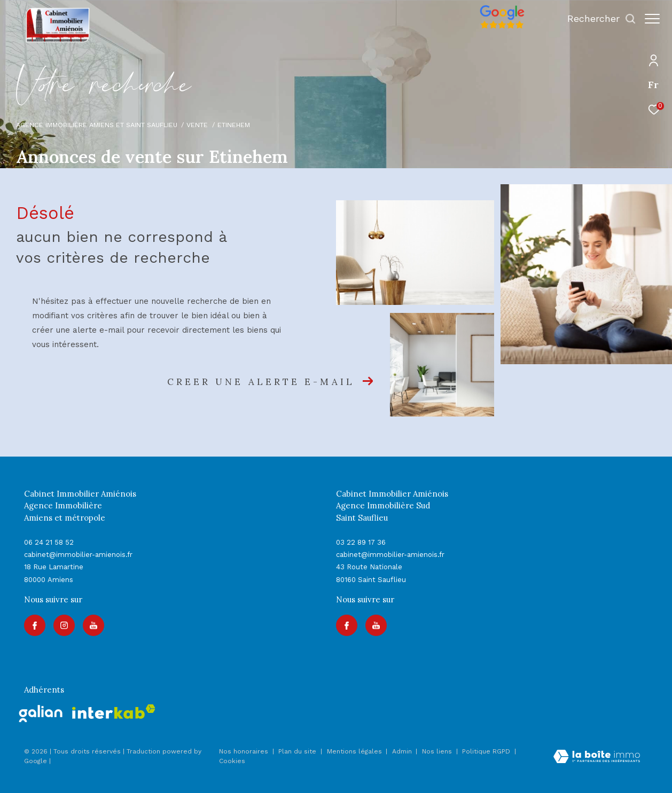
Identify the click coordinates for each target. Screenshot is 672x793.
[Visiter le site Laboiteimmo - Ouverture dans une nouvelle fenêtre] (597, 758)
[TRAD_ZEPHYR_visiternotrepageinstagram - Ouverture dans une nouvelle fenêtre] (64, 625)
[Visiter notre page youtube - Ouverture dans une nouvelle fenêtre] (93, 625)
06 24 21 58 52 (49, 542)
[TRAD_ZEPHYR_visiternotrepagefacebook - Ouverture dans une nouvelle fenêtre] (35, 625)
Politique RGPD (486, 751)
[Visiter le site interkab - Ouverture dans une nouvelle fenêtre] (114, 712)
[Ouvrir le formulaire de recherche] (596, 19)
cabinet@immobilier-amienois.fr (78, 555)
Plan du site (298, 751)
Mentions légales (355, 751)
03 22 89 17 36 (361, 542)
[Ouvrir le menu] (652, 19)
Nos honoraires (244, 751)
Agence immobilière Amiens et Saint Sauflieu (97, 125)
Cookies (232, 761)
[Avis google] (497, 29)
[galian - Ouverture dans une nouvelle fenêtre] (41, 713)
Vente (197, 125)
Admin (403, 751)
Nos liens (438, 751)
